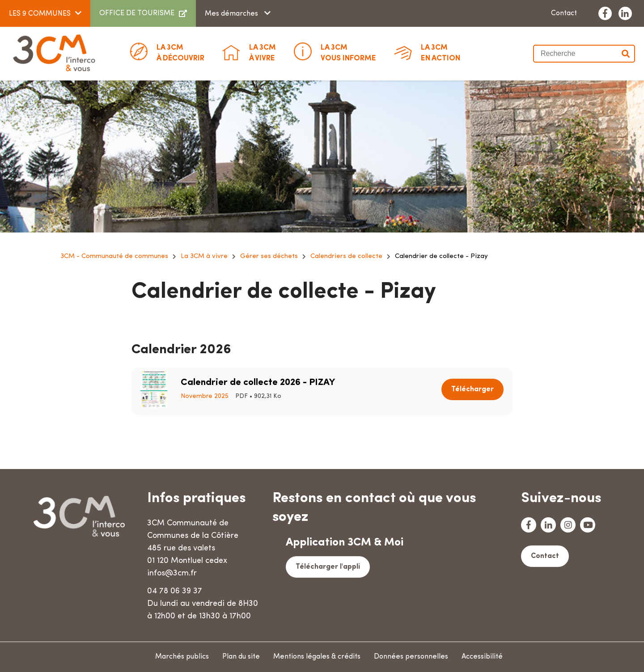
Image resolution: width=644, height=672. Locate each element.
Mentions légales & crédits (317, 657)
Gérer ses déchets (269, 256)
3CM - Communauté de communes (114, 256)
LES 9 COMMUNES (40, 14)
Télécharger (472, 389)
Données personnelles (411, 657)
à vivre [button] (263, 52)
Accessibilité (482, 657)
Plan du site (241, 657)
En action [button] (441, 52)
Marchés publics (182, 657)
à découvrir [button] (180, 52)
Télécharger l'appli (328, 567)
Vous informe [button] (348, 52)
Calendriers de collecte (346, 256)
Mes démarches (232, 14)
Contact (564, 13)
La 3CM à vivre (204, 256)
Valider (626, 54)
